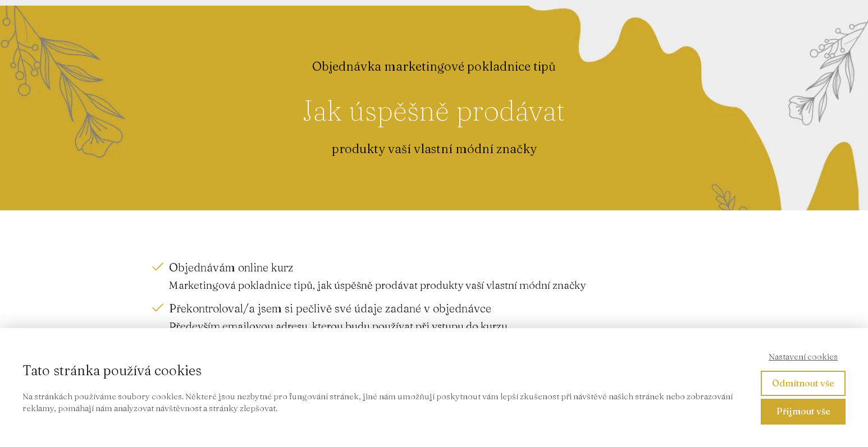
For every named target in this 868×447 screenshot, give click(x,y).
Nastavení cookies (803, 356)
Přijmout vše (803, 411)
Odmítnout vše (803, 383)
